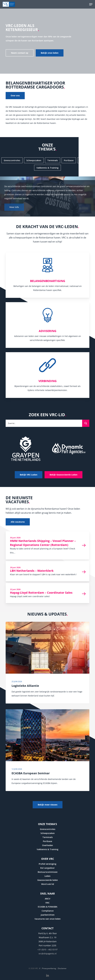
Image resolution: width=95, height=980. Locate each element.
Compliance (48, 911)
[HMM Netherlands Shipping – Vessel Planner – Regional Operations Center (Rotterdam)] (47, 545)
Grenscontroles (48, 829)
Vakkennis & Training (47, 849)
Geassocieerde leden (48, 880)
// (40, 968)
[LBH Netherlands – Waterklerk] (47, 571)
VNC (47, 903)
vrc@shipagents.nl (48, 954)
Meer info (14, 207)
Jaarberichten (48, 915)
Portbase (47, 841)
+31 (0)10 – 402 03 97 (47, 950)
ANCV (48, 899)
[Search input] (44, 423)
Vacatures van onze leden (48, 919)
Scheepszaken (48, 833)
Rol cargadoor (47, 868)
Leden (47, 876)
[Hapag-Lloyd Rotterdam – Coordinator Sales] (47, 593)
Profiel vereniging (47, 864)
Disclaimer (62, 968)
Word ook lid (48, 884)
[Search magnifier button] (86, 423)
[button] (91, 4)
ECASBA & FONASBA (48, 907)
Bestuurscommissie (48, 872)
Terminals (47, 837)
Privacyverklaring (49, 968)
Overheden (47, 845)
